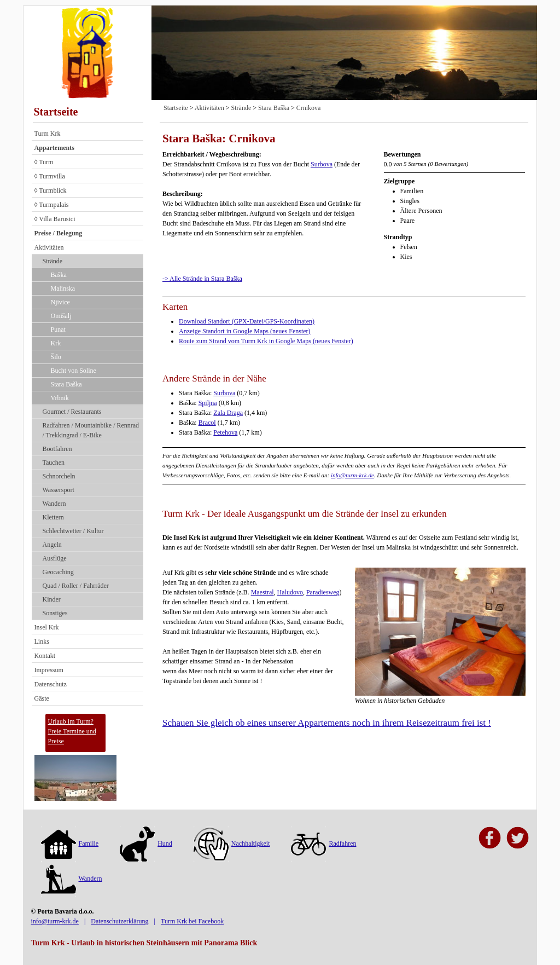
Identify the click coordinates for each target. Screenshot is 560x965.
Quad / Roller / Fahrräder (76, 586)
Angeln (52, 545)
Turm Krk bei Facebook (192, 921)
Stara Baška (66, 384)
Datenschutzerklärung (119, 921)
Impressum (49, 670)
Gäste (42, 698)
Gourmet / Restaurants (72, 412)
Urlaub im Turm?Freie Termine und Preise (72, 731)
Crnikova (309, 108)
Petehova (225, 432)
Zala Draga (228, 413)
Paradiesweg (323, 592)
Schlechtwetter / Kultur (73, 531)
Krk (56, 343)
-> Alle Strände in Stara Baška (202, 279)
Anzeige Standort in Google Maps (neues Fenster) (245, 331)
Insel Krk (47, 627)
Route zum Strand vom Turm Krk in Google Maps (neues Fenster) (266, 341)
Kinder (52, 599)
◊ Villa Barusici (55, 219)
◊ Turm (44, 162)
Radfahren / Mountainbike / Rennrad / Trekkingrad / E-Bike (91, 430)
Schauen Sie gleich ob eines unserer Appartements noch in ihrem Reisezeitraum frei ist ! (327, 723)
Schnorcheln (59, 476)
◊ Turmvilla (50, 176)
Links (42, 642)
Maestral (262, 592)
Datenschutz (51, 684)
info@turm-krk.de (352, 475)
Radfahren (323, 843)
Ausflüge (55, 558)
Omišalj (61, 316)
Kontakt (45, 656)
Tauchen (54, 463)
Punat (58, 330)
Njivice (60, 302)
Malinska (63, 288)
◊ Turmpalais (52, 205)
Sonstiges (55, 613)
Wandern (54, 504)
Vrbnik (60, 398)
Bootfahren (57, 449)
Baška (59, 275)
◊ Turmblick (51, 190)
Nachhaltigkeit (232, 843)
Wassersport (59, 490)
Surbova (322, 164)
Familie (70, 843)
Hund (146, 843)
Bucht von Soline (74, 371)
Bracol (207, 423)
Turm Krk (48, 134)
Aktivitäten (49, 247)
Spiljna (208, 403)
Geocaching (58, 572)
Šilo (56, 357)
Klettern (53, 517)
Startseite (56, 112)
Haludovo (290, 592)
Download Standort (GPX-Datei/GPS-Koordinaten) (247, 321)
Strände (53, 261)
